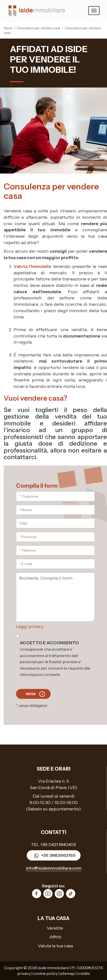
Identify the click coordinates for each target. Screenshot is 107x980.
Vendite (55, 928)
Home (8, 28)
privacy (24, 973)
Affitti (55, 937)
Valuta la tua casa (55, 946)
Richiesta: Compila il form (55, 597)
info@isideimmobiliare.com (54, 868)
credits (84, 973)
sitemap (67, 973)
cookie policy (45, 973)
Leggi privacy (30, 627)
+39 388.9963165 (54, 856)
